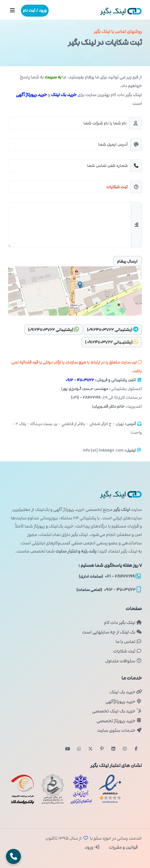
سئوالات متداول (124, 661)
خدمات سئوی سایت (119, 730)
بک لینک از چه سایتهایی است (112, 632)
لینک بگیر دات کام (123, 623)
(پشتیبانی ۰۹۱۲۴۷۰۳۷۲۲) (113, 330)
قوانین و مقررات (123, 847)
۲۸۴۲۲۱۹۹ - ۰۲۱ (110, 576)
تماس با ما (129, 642)
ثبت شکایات (127, 651)
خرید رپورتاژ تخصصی (119, 721)
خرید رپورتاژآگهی (124, 702)
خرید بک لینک (126, 692)
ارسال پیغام (128, 261)
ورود (92, 847)
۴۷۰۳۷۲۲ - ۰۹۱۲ (80, 380)
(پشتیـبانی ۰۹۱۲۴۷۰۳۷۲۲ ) (112, 342)
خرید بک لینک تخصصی (117, 711)
